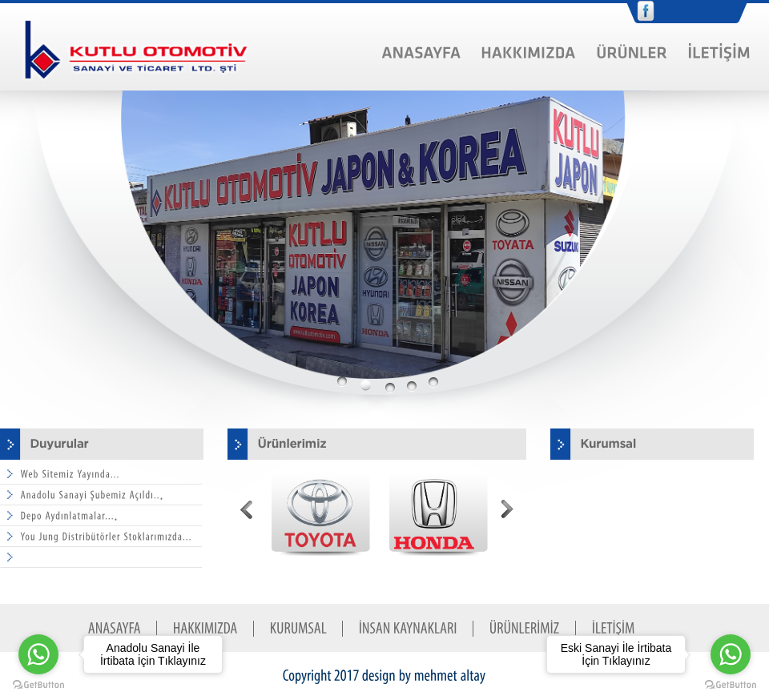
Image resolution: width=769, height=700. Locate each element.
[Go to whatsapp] (731, 654)
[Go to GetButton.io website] (731, 684)
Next (507, 512)
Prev (248, 512)
